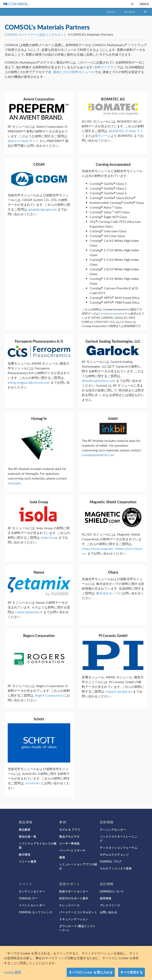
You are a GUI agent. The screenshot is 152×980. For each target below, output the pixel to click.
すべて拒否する (132, 972)
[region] (76, 963)
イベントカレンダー (32, 905)
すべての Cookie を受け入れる (91, 972)
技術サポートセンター (74, 891)
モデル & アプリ (70, 829)
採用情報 (106, 898)
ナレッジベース (69, 905)
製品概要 (25, 829)
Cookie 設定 (13, 972)
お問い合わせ (108, 912)
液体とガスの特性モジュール (74, 72)
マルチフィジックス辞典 (116, 868)
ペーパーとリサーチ (72, 850)
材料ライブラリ (106, 67)
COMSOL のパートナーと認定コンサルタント (36, 34)
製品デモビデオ (69, 836)
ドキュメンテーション (74, 919)
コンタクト (130, 12)
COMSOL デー (28, 898)
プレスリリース (110, 905)
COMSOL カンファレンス (36, 912)
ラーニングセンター (113, 829)
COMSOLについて (112, 891)
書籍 (62, 857)
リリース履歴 (28, 861)
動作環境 (25, 854)
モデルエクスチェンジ (114, 854)
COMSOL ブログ (111, 861)
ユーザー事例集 (69, 843)
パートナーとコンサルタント (78, 912)
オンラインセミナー (32, 891)
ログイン (111, 12)
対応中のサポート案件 (74, 898)
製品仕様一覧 (28, 836)
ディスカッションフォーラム (119, 847)
